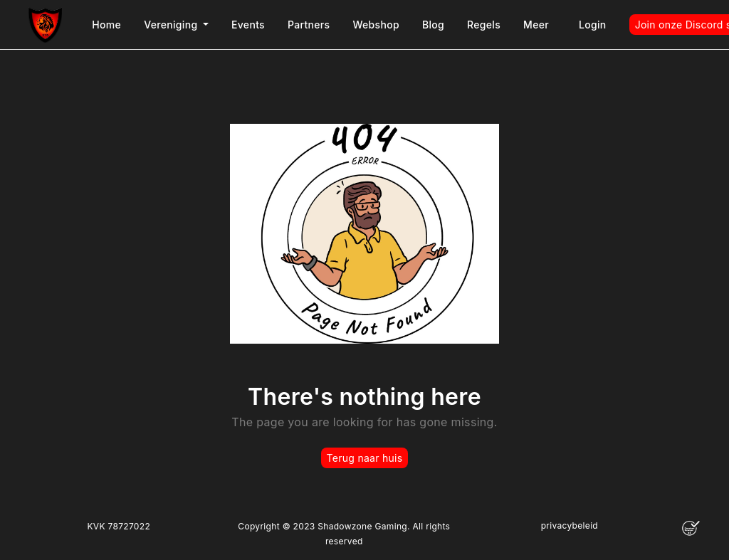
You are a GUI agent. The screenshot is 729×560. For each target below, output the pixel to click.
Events (248, 25)
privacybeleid (570, 525)
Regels (484, 25)
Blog (433, 25)
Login (593, 25)
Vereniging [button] (172, 25)
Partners (309, 25)
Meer (536, 25)
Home (106, 25)
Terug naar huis (365, 458)
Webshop (376, 25)
